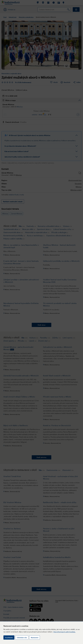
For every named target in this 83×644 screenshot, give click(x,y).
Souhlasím (9, 637)
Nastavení (35, 637)
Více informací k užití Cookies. (64, 632)
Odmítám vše (22, 637)
